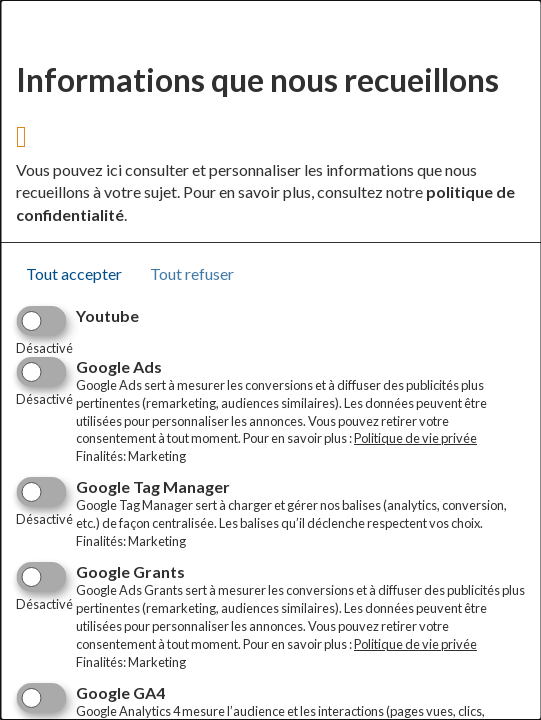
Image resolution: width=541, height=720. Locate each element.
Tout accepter (74, 273)
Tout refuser (192, 273)
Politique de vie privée (415, 438)
